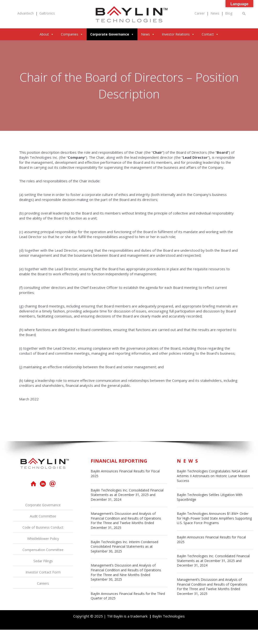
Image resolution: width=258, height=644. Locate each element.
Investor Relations (178, 34)
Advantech (26, 13)
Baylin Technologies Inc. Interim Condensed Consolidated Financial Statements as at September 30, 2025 (124, 547)
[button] (244, 13)
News (215, 13)
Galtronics (47, 13)
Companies (72, 34)
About (47, 34)
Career (200, 13)
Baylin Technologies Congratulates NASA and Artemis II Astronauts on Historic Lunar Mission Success (213, 476)
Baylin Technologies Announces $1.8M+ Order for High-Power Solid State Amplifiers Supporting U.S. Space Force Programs (214, 518)
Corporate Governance (112, 34)
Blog (229, 13)
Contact (210, 34)
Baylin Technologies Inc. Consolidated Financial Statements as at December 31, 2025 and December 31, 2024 (127, 495)
